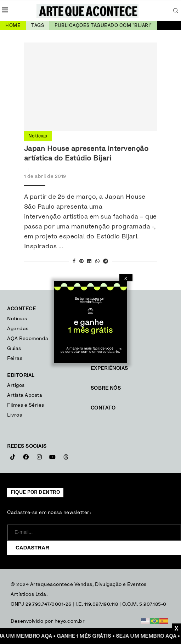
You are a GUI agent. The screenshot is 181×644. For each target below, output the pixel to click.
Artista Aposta (25, 395)
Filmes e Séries (26, 405)
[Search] (176, 11)
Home (13, 26)
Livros (15, 415)
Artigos (16, 385)
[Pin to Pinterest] (82, 262)
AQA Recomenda (28, 339)
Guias (14, 349)
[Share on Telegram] (106, 262)
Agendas (18, 329)
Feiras (15, 358)
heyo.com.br (70, 621)
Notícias (18, 319)
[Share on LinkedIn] (89, 262)
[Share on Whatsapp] (98, 262)
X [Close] (126, 278)
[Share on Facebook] (74, 262)
